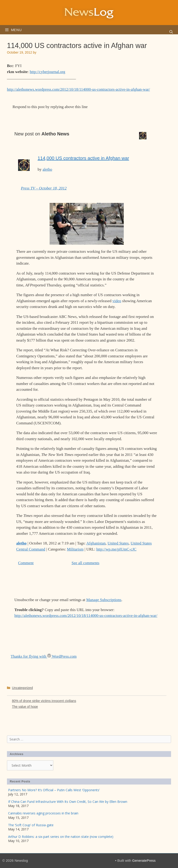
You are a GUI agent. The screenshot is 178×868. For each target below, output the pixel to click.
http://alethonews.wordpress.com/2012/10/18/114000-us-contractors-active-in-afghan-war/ (78, 89)
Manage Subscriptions (104, 600)
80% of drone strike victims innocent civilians (44, 701)
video (117, 301)
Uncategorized (22, 688)
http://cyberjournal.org (47, 72)
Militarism (75, 549)
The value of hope (25, 707)
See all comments (86, 563)
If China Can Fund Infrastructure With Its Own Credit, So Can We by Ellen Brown (68, 802)
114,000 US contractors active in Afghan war (83, 158)
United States (118, 543)
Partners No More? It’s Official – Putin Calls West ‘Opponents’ (54, 790)
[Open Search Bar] (171, 32)
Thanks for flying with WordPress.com (44, 656)
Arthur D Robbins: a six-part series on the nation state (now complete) (61, 837)
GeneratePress (144, 860)
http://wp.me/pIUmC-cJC (116, 549)
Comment (26, 563)
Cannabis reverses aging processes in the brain (43, 813)
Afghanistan (96, 543)
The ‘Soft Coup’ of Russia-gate (31, 825)
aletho (47, 169)
